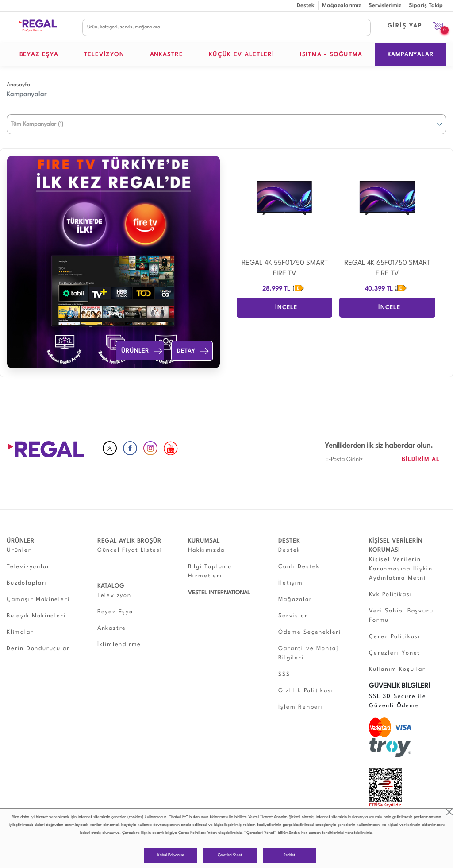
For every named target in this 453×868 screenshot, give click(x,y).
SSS (284, 674)
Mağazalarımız (342, 6)
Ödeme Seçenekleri (310, 632)
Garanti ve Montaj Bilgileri (308, 653)
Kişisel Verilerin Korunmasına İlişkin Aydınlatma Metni (401, 569)
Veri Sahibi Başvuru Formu (401, 616)
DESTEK (289, 541)
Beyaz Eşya (115, 612)
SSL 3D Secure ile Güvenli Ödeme (398, 701)
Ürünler (19, 550)
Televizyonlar (28, 567)
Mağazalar (295, 599)
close (449, 812)
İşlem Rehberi (301, 707)
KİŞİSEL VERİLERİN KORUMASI (396, 546)
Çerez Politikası (192, 833)
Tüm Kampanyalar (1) (37, 124)
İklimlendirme (119, 645)
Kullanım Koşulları (398, 669)
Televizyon (114, 595)
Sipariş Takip (426, 6)
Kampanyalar (27, 95)
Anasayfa (18, 85)
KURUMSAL (204, 541)
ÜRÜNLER (142, 351)
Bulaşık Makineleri (36, 616)
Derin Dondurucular (38, 649)
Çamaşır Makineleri (38, 599)
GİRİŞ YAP (405, 26)
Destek (306, 6)
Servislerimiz (385, 6)
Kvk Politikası (390, 595)
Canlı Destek (299, 567)
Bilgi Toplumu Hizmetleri (210, 571)
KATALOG (111, 586)
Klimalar (20, 632)
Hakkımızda (206, 550)
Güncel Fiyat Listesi (130, 550)
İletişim (290, 583)
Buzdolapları (27, 583)
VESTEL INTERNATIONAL (219, 593)
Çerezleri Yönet (230, 855)
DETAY (194, 351)
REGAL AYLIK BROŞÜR (129, 541)
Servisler (293, 616)
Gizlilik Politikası (306, 691)
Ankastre (112, 628)
